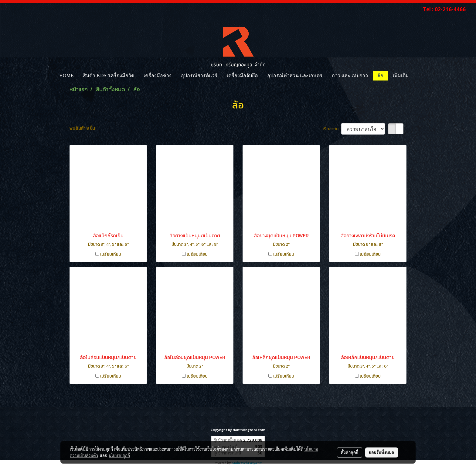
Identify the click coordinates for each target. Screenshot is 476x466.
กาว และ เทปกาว (350, 75)
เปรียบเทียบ (111, 254)
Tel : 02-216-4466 (444, 9)
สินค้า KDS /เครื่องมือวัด (108, 75)
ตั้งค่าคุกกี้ (350, 452)
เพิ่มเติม (401, 75)
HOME (66, 75)
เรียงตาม (332, 129)
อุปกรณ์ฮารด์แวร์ (199, 75)
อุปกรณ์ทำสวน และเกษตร (295, 75)
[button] (419, 76)
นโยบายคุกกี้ (119, 455)
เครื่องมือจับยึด (242, 75)
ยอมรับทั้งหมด (382, 452)
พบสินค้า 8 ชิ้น (82, 128)
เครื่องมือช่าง (158, 75)
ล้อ (380, 75)
